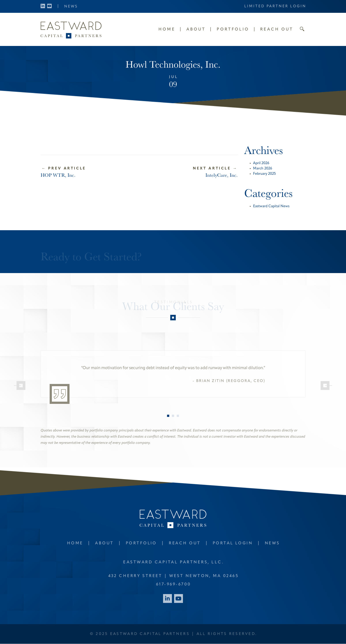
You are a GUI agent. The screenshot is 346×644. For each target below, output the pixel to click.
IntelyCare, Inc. (222, 175)
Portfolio (233, 29)
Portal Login (233, 543)
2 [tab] (173, 416)
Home (167, 29)
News (71, 7)
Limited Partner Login (275, 6)
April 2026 (261, 163)
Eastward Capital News (271, 206)
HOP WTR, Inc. (58, 175)
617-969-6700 (173, 584)
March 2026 (263, 169)
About (196, 29)
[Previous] (21, 386)
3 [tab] (178, 416)
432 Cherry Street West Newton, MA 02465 (174, 576)
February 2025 (264, 174)
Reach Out (277, 29)
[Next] (325, 386)
